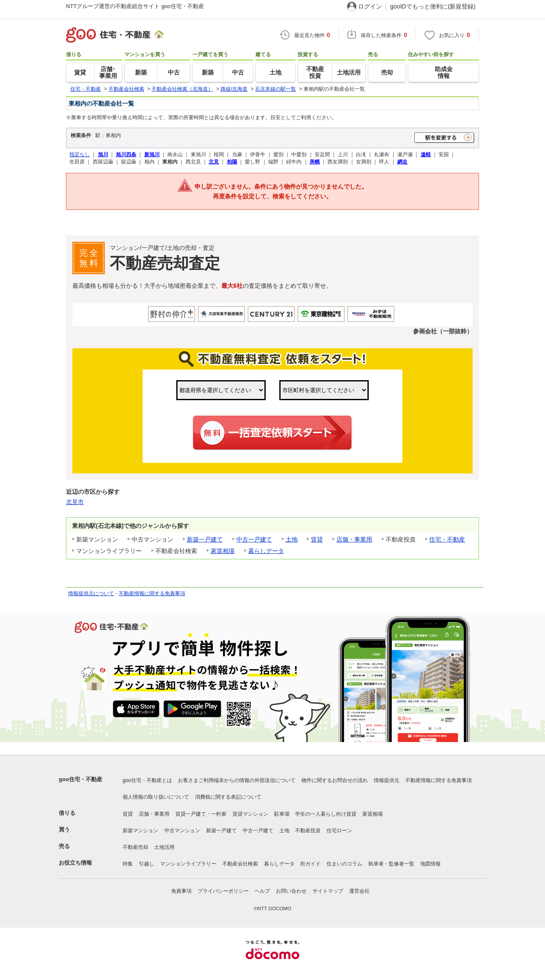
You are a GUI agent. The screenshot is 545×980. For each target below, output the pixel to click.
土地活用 (164, 847)
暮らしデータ (266, 551)
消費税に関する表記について (228, 797)
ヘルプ (262, 891)
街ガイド (310, 864)
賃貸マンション (250, 814)
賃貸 (317, 539)
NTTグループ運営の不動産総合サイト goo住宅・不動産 (135, 6)
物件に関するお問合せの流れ (335, 780)
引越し (146, 864)
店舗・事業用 (354, 539)
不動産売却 (135, 847)
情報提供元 (387, 780)
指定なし (80, 154)
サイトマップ (328, 891)
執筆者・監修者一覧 (391, 864)
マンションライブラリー (188, 864)
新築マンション (141, 831)
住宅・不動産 (447, 539)
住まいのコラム (344, 864)
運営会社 (359, 891)
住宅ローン (339, 831)
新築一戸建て (205, 539)
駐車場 (282, 814)
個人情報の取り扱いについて (156, 797)
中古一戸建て (254, 539)
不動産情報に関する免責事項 (152, 593)
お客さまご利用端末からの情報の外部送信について (237, 780)
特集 (128, 864)
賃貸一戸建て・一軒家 (201, 814)
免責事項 (181, 891)
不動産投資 (308, 831)
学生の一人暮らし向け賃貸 (326, 814)
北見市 (75, 502)
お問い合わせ (291, 891)
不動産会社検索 (240, 864)
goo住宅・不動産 (80, 779)
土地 (292, 539)
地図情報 (430, 864)
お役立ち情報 (75, 863)
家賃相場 (223, 551)
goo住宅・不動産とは (147, 780)
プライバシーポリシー (223, 891)
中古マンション (182, 831)
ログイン (370, 6)
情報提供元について (91, 593)
